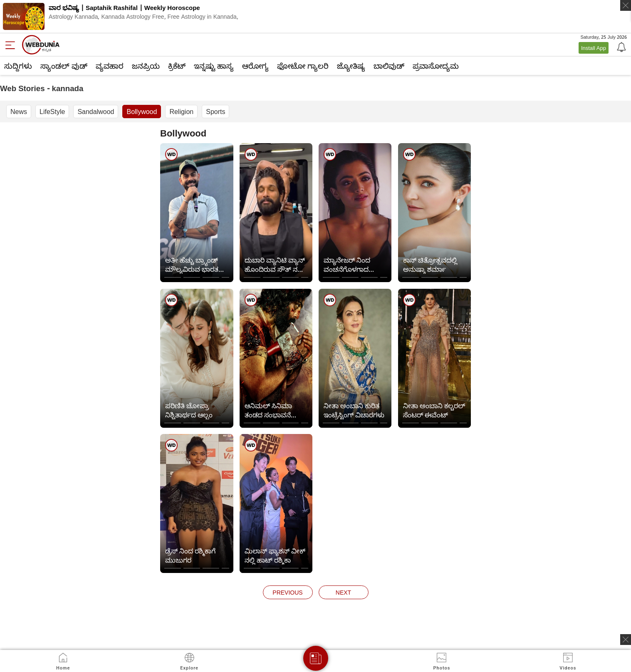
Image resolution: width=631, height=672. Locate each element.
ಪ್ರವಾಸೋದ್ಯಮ (436, 66)
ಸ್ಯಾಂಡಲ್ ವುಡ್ (64, 66)
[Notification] (621, 47)
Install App (594, 48)
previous (287, 592)
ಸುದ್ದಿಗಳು (18, 66)
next (343, 592)
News (19, 112)
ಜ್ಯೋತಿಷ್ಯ (351, 66)
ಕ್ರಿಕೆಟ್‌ (177, 66)
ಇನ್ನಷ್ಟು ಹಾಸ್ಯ (214, 66)
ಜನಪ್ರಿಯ (146, 66)
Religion (181, 112)
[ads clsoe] (626, 640)
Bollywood (142, 112)
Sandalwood (96, 112)
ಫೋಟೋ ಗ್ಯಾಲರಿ (303, 66)
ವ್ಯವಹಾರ (110, 66)
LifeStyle (52, 112)
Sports (215, 112)
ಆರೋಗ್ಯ (255, 66)
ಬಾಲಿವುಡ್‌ (389, 66)
